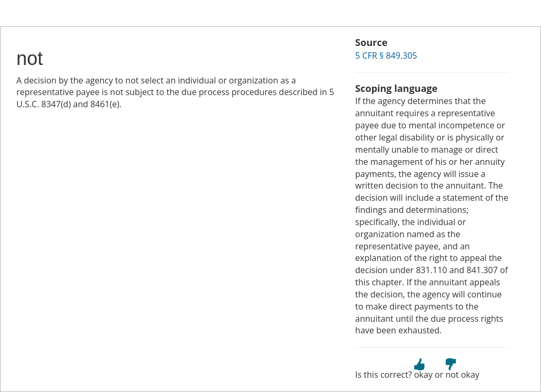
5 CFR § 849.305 (386, 55)
